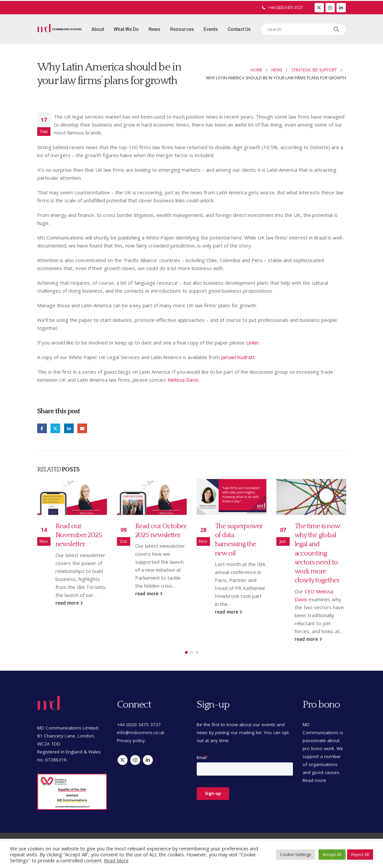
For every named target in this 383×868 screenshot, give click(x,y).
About (98, 29)
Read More (116, 860)
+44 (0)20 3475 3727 (286, 7)
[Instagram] (330, 8)
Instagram (135, 760)
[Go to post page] (72, 497)
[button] (186, 653)
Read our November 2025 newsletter (79, 535)
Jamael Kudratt (238, 357)
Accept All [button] (332, 854)
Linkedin (148, 760)
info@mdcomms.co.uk (141, 733)
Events (211, 29)
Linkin (252, 342)
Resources (182, 29)
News (154, 29)
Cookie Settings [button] (296, 854)
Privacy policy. (131, 741)
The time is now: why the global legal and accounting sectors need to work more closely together (318, 553)
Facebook (42, 428)
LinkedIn (69, 428)
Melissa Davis (183, 380)
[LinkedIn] (341, 8)
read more (69, 603)
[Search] (336, 29)
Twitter (55, 428)
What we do (126, 29)
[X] (319, 8)
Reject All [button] (360, 854)
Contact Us (239, 29)
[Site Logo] (59, 29)
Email (82, 428)
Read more (314, 781)
